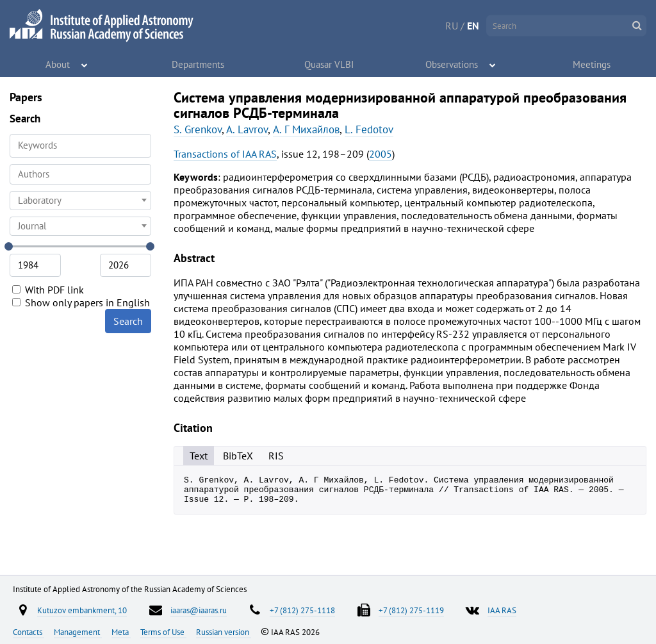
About (58, 64)
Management (78, 632)
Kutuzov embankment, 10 (82, 610)
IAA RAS (502, 610)
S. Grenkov (198, 129)
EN (473, 26)
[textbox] (80, 201)
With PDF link (48, 290)
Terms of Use (163, 632)
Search (128, 321)
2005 (381, 154)
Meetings (592, 64)
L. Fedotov (369, 129)
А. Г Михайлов (306, 129)
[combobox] (80, 174)
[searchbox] (80, 174)
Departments (199, 64)
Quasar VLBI (329, 64)
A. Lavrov (247, 129)
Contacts (29, 632)
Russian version (224, 632)
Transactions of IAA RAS (225, 154)
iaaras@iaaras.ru (199, 610)
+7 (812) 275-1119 (411, 610)
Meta (121, 632)
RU (452, 26)
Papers (26, 97)
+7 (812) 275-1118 (302, 610)
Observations (452, 64)
